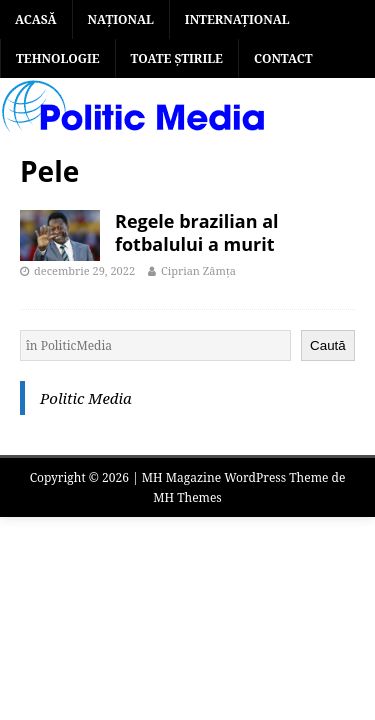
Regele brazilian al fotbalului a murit (197, 232)
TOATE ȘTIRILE (177, 58)
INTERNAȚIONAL (237, 19)
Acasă (36, 19)
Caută (328, 345)
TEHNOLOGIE (58, 58)
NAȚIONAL (121, 19)
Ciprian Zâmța (198, 270)
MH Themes (187, 497)
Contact (283, 58)
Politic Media (86, 398)
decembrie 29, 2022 (84, 270)
